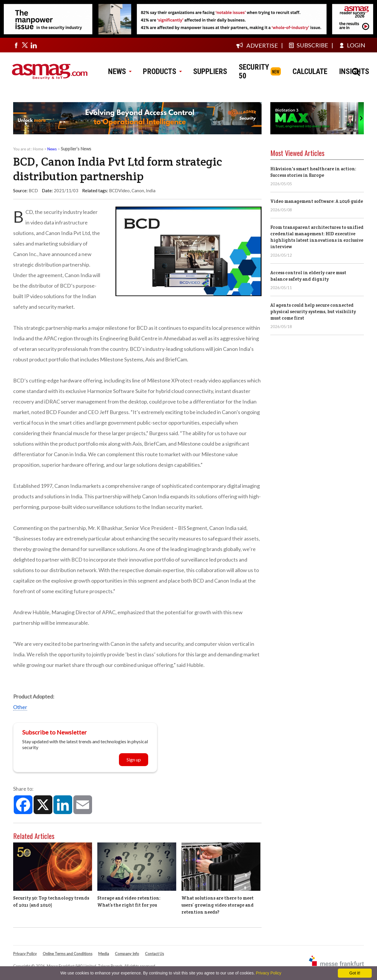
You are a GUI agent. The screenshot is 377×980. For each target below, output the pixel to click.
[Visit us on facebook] (16, 45)
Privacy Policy (25, 954)
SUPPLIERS (210, 71)
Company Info (127, 954)
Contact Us (154, 954)
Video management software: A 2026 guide (317, 201)
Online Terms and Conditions (68, 954)
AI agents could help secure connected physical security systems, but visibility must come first (313, 311)
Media (104, 954)
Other (20, 707)
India (151, 190)
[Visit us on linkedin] (34, 45)
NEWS (120, 71)
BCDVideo (119, 190)
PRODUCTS (162, 71)
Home (38, 149)
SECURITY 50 (254, 71)
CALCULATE (310, 71)
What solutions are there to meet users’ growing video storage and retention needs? (218, 905)
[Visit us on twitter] (25, 45)
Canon (138, 190)
